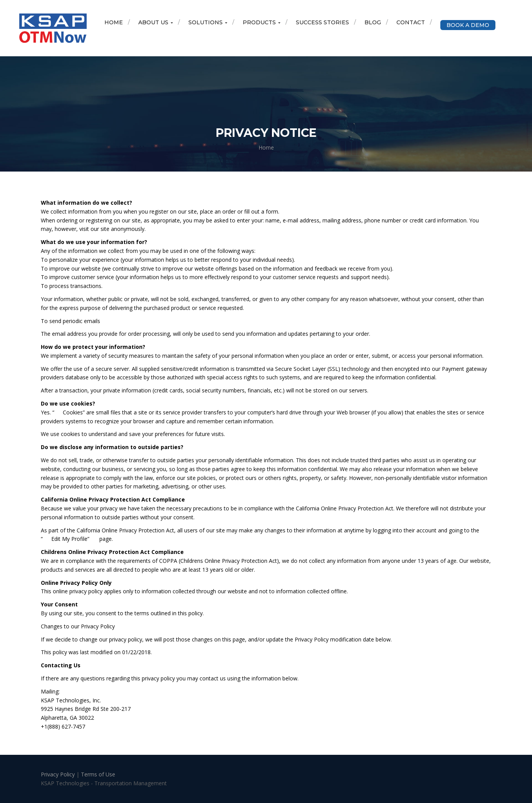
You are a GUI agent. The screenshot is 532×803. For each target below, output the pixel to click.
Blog (373, 22)
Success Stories (322, 22)
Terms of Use (98, 774)
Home (114, 22)
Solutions (208, 22)
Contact (411, 22)
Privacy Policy (59, 774)
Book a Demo (468, 25)
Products (262, 22)
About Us (156, 22)
